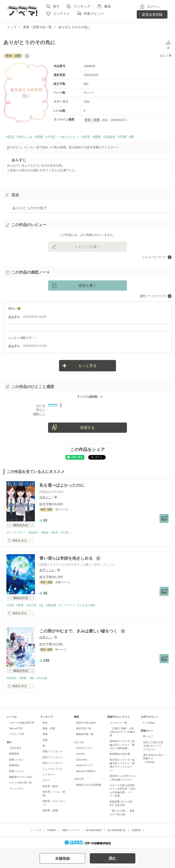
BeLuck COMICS (86, 771)
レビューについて (154, 257)
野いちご (148, 736)
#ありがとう (69, 137)
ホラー (46, 780)
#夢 (131, 137)
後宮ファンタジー (53, 757)
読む (113, 858)
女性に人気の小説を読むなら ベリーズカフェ (153, 746)
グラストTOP (17, 734)
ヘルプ (38, 830)
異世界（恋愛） (51, 810)
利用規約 (52, 830)
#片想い (52, 137)
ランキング (82, 6)
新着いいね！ (17, 760)
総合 (45, 723)
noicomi (80, 754)
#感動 (97, 137)
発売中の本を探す (86, 723)
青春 (45, 734)
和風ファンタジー (53, 751)
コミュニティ (17, 788)
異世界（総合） (51, 786)
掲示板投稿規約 (94, 830)
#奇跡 (10, 605)
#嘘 (31, 678)
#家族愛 (51, 605)
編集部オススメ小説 (20, 777)
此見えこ (45, 497)
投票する (87, 428)
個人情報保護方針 (117, 830)
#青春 (39, 137)
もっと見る (87, 366)
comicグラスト (84, 748)
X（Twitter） (150, 723)
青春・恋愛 (49, 728)
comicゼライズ (84, 765)
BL (44, 746)
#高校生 (109, 137)
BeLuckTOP (16, 728)
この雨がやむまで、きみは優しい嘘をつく (79, 631)
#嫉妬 (45, 532)
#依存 (55, 532)
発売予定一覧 (84, 728)
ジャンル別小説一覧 (20, 782)
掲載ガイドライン (71, 830)
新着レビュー (17, 771)
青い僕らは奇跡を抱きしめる (67, 558)
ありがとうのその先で (30, 208)
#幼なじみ (24, 137)
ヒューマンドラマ (53, 769)
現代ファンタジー (53, 763)
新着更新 (14, 754)
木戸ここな (47, 570)
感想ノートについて (153, 296)
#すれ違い (43, 678)
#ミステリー (67, 605)
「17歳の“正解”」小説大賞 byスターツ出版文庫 (123, 732)
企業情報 (136, 830)
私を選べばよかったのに (62, 485)
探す (56, 6)
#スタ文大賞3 (86, 605)
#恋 (41, 605)
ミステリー (49, 775)
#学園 (122, 137)
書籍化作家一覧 (85, 734)
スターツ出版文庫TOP (22, 723)
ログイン (153, 7)
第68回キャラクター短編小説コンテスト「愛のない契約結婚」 (122, 745)
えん (163, 55)
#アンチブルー (16, 532)
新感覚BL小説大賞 (120, 754)
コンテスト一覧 (118, 723)
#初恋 (10, 137)
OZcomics (82, 760)
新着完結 (14, 765)
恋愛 (45, 740)
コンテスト (61, 14)
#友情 (86, 137)
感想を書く (87, 286)
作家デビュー (94, 14)
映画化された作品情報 (89, 785)
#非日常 (31, 605)
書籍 (108, 6)
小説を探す (15, 748)
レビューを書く (87, 247)
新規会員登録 (152, 14)
